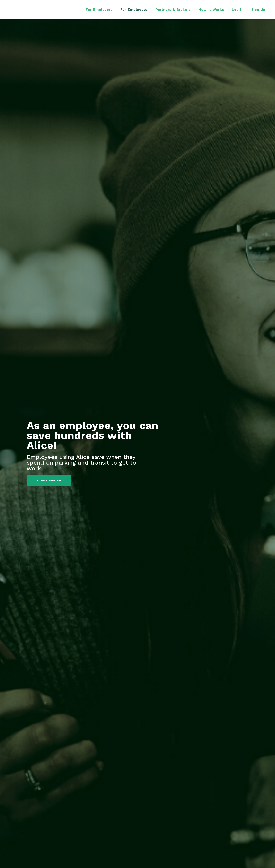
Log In (238, 9)
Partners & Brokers (173, 9)
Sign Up (258, 9)
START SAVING (49, 480)
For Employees (134, 9)
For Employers (99, 9)
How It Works (211, 9)
